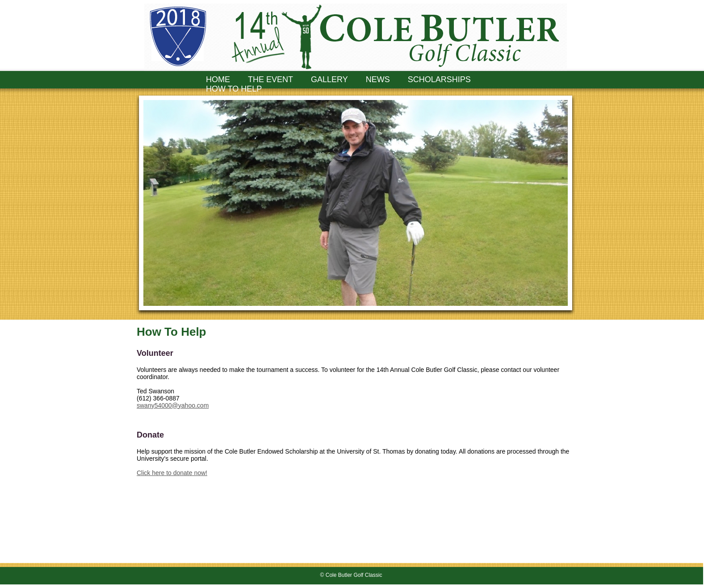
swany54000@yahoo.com (173, 405)
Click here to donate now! (172, 473)
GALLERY (329, 79)
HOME (218, 79)
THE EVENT (270, 79)
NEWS (378, 79)
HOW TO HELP (234, 89)
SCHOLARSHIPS (439, 79)
